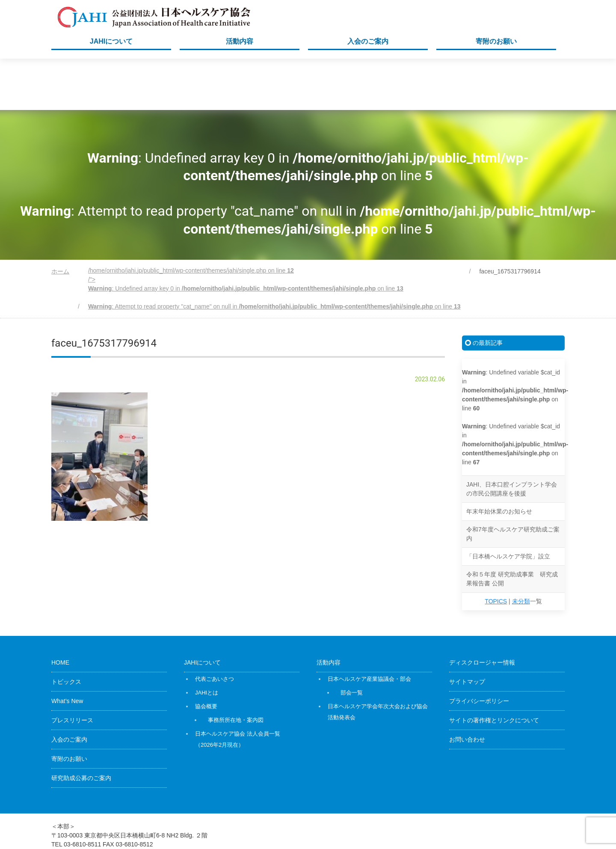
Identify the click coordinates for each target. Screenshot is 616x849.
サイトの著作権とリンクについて (494, 669)
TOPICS (496, 550)
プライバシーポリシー (479, 650)
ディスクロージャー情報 (482, 611)
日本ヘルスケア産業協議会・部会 (369, 628)
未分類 (521, 550)
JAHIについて (111, 41)
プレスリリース (72, 669)
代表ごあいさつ (215, 628)
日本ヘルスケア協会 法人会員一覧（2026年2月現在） (238, 688)
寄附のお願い (496, 41)
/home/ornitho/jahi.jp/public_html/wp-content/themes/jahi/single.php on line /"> (274, 237)
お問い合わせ (467, 688)
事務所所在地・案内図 (236, 669)
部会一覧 (352, 641)
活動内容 (240, 41)
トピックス (66, 630)
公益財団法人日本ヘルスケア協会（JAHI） (453, 824)
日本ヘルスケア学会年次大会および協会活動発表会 (378, 660)
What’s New (67, 650)
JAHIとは (207, 641)
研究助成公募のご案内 (81, 727)
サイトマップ (467, 630)
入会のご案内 (368, 41)
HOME (60, 611)
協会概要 (206, 655)
